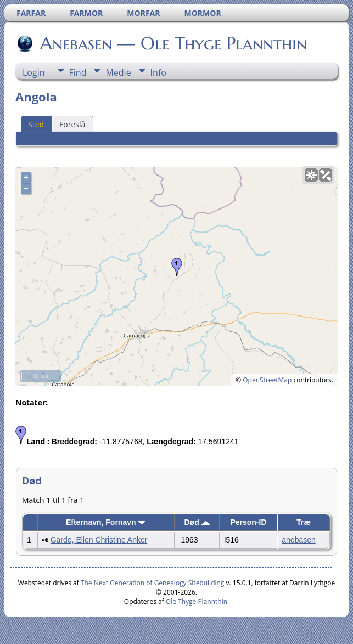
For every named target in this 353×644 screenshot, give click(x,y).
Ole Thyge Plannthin (197, 601)
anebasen (299, 540)
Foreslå (72, 124)
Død (197, 522)
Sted (36, 124)
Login (34, 72)
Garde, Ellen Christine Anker (99, 540)
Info (158, 72)
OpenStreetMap (267, 380)
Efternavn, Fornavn (106, 522)
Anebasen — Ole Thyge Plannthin (173, 43)
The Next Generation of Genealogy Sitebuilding (153, 583)
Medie (118, 72)
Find (78, 72)
